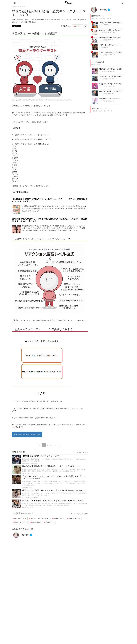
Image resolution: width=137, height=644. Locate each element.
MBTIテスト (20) (20, 519)
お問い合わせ (102, 610)
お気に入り (78, 26)
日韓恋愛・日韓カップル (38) (39, 519)
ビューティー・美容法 (85, 616)
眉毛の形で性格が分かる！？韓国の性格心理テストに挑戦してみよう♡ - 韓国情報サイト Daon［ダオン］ (50, 220)
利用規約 (100, 604)
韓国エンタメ (82, 601)
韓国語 (80, 628)
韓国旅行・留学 (83, 604)
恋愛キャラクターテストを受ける (27, 434)
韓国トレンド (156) (20, 522)
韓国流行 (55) (49, 522)
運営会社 (100, 601)
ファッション (82, 607)
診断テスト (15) (58, 519)
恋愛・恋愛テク (83, 622)
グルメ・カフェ (83, 619)
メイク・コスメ (83, 610)
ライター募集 (102, 616)
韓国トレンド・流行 (84, 625)
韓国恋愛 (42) (36, 522)
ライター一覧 (102, 613)
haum (24, 474)
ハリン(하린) (26, 463)
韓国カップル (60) (74, 519)
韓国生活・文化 (83, 631)
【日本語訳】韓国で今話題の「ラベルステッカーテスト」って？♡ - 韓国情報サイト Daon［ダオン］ (50, 200)
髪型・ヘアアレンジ (84, 613)
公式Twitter (101, 622)
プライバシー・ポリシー (106, 607)
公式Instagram (102, 619)
